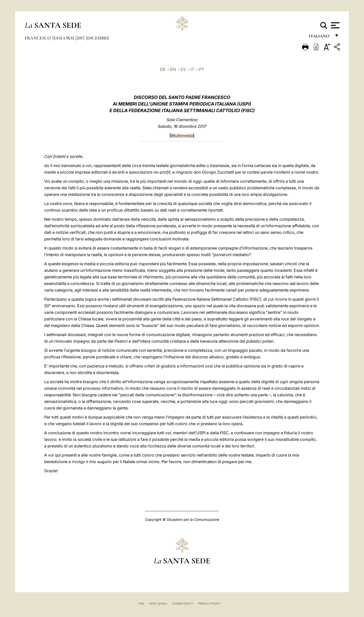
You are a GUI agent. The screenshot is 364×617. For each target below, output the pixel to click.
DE (163, 69)
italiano (320, 37)
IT (192, 69)
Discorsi (64, 38)
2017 (81, 38)
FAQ (141, 604)
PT (201, 69)
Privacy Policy (209, 604)
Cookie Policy (183, 604)
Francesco (38, 38)
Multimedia (182, 135)
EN (173, 69)
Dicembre (98, 38)
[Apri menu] (335, 25)
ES (183, 69)
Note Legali (158, 604)
